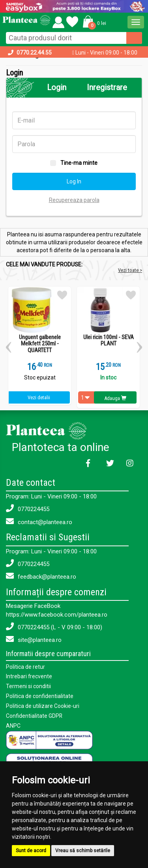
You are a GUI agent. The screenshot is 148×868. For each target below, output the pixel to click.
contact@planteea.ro (39, 522)
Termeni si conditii (28, 686)
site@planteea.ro (34, 639)
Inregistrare (107, 87)
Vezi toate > (130, 270)
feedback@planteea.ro (41, 576)
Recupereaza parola (74, 200)
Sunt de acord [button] (31, 851)
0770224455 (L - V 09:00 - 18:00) (54, 627)
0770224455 (28, 509)
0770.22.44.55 (34, 53)
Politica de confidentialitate (40, 695)
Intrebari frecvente (29, 676)
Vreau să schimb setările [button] (83, 851)
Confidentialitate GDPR (34, 714)
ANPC (13, 724)
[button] (93, 21)
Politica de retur (25, 667)
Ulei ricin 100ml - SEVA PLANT (109, 341)
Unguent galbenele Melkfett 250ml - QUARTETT (40, 344)
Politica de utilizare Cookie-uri (43, 705)
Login (57, 87)
